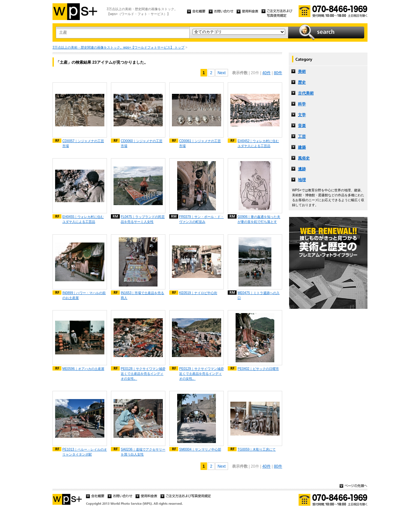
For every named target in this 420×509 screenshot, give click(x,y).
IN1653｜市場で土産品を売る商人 (143, 295)
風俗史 (304, 158)
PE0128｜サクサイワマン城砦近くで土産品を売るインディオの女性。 (143, 374)
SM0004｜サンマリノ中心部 (200, 449)
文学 (302, 115)
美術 (302, 72)
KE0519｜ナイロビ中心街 (198, 293)
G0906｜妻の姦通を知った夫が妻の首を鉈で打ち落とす (259, 219)
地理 (302, 180)
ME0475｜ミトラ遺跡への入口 (259, 295)
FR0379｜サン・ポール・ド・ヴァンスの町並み (201, 219)
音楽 (302, 126)
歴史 (302, 82)
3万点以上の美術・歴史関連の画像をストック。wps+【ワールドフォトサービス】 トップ (118, 47)
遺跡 (302, 169)
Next (222, 73)
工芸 (302, 137)
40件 (266, 73)
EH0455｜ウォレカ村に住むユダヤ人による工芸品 (83, 219)
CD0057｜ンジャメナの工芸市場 (83, 143)
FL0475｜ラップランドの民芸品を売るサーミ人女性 (143, 219)
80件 (278, 73)
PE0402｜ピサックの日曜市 (258, 369)
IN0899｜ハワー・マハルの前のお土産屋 (84, 295)
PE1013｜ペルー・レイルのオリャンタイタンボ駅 (85, 452)
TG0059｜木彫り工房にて (257, 449)
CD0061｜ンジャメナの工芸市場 (200, 143)
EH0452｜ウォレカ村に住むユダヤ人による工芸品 (258, 143)
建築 (302, 147)
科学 (302, 104)
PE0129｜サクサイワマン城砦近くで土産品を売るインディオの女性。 (201, 374)
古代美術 (306, 93)
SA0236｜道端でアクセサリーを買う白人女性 (143, 452)
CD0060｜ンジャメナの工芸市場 (142, 143)
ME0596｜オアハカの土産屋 (83, 369)
